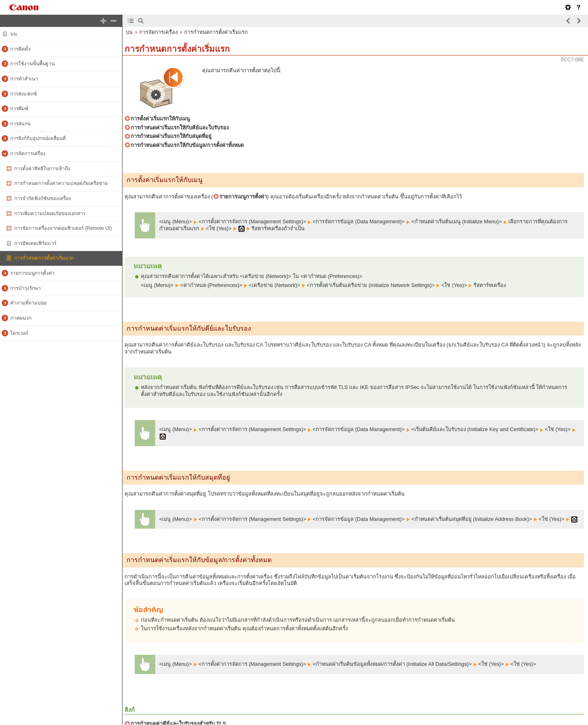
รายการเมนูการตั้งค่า (243, 197)
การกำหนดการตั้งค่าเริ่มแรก (216, 32)
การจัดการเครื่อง (158, 32)
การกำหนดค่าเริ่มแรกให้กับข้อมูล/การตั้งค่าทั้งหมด (187, 145)
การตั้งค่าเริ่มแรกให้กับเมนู (160, 119)
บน (129, 32)
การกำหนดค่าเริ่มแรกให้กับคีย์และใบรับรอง (180, 128)
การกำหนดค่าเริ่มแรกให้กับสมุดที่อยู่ (171, 136)
